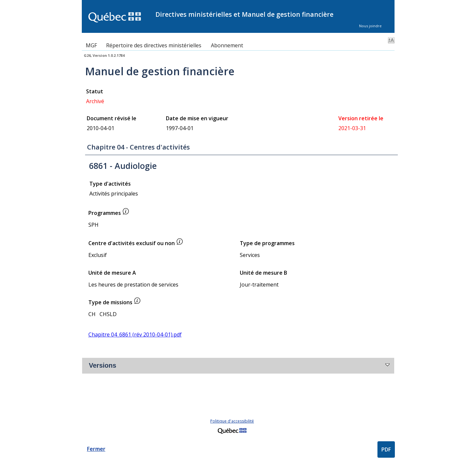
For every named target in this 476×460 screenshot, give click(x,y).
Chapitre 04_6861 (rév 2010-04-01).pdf (135, 334)
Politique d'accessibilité (232, 421)
